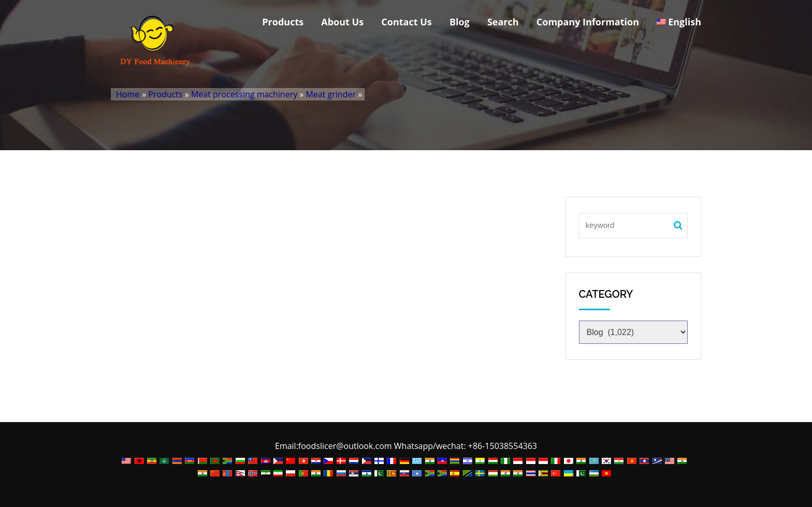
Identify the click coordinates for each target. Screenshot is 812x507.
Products (283, 22)
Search (503, 22)
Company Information (588, 22)
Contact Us (406, 22)
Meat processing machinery (244, 94)
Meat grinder (331, 94)
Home (128, 94)
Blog (460, 22)
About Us (342, 22)
